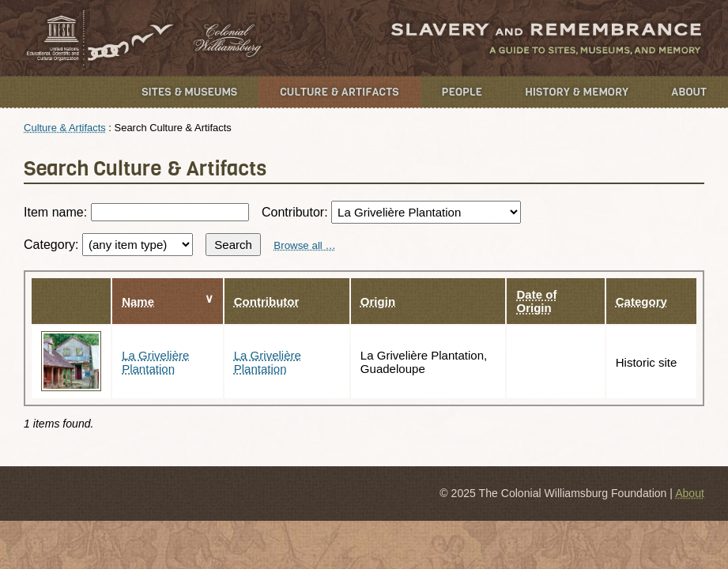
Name (138, 301)
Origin (378, 301)
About (689, 92)
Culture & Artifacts (339, 92)
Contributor (267, 301)
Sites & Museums (189, 92)
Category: (108, 245)
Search (233, 245)
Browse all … (305, 245)
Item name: (136, 212)
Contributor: (391, 212)
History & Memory (577, 92)
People (462, 92)
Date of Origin (536, 301)
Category (641, 301)
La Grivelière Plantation (155, 362)
